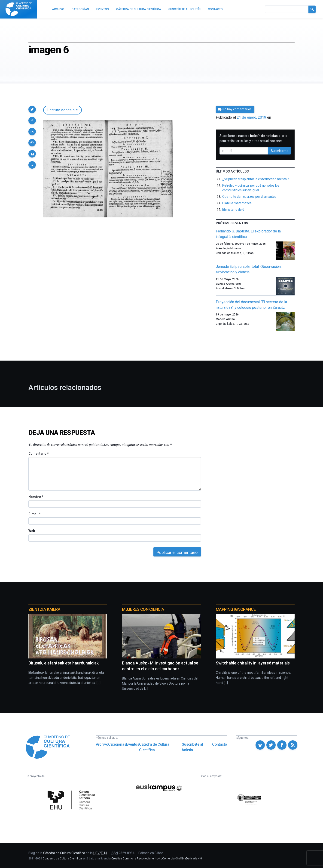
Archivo (102, 744)
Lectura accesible (62, 110)
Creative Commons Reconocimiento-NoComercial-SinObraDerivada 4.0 (157, 859)
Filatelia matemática (237, 203)
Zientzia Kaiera (44, 609)
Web (32, 531)
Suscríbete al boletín (192, 747)
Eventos (133, 744)
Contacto (220, 744)
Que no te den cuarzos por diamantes (249, 197)
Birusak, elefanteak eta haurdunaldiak (64, 663)
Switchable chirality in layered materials (253, 663)
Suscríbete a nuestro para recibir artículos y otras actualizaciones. (254, 138)
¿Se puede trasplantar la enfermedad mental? (256, 179)
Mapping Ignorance (236, 609)
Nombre (36, 497)
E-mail (34, 514)
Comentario (38, 454)
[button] (32, 109)
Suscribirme (280, 151)
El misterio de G (233, 210)
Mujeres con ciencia (143, 609)
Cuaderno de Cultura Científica (62, 859)
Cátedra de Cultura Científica (154, 747)
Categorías (117, 744)
